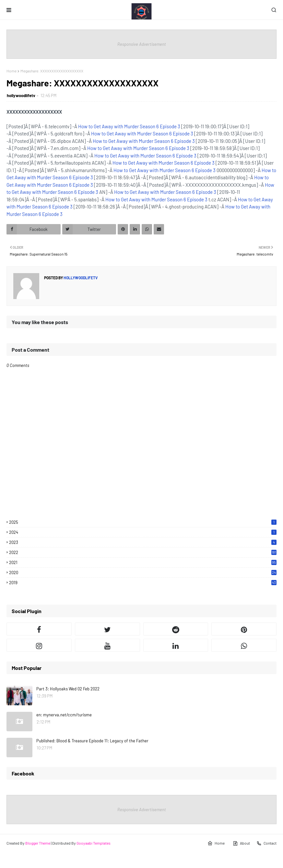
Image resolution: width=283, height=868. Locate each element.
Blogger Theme (38, 843)
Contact (266, 843)
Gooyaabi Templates (94, 843)
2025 (143, 522)
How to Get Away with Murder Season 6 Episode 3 (129, 126)
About (241, 843)
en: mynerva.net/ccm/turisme (64, 715)
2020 (143, 572)
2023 (143, 542)
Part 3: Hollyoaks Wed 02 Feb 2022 (68, 689)
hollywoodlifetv (21, 95)
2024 (143, 532)
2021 (143, 562)
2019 (143, 583)
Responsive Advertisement (142, 44)
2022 (143, 552)
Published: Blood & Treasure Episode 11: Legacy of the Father (92, 741)
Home (12, 71)
